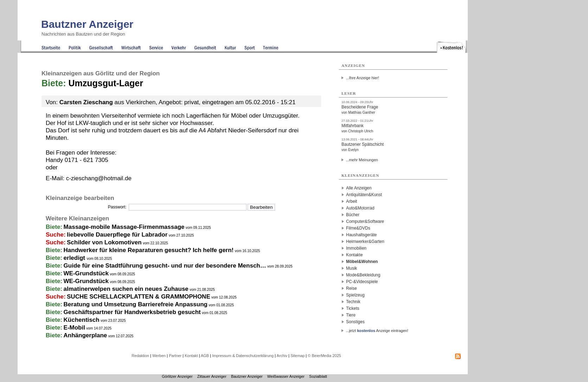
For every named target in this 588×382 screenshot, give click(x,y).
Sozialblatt (318, 376)
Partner (175, 356)
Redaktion (140, 356)
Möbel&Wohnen (362, 262)
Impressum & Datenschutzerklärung (243, 356)
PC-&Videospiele (362, 282)
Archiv (282, 356)
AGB (205, 356)
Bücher (353, 215)
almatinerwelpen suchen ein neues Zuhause (126, 289)
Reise (351, 288)
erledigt (75, 258)
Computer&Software (365, 221)
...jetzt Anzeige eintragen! (377, 331)
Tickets (353, 308)
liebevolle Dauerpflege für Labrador (117, 235)
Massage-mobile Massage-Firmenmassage (124, 227)
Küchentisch (82, 320)
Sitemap (298, 356)
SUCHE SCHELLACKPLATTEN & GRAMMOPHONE (139, 297)
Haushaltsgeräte (361, 235)
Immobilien (356, 248)
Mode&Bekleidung (363, 275)
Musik (351, 268)
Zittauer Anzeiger (212, 376)
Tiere (351, 315)
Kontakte (354, 255)
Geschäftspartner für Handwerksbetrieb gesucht (132, 312)
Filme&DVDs (358, 228)
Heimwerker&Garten (365, 242)
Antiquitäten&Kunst (364, 195)
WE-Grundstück (86, 273)
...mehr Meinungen (362, 160)
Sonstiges (355, 322)
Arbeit (351, 201)
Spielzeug (355, 295)
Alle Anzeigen (359, 188)
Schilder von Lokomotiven (104, 242)
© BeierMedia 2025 (324, 356)
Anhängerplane (85, 335)
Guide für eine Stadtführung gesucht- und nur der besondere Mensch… (165, 266)
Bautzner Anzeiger (87, 24)
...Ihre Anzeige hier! (362, 78)
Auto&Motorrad (360, 208)
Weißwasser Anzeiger (286, 376)
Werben (159, 356)
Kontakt (191, 356)
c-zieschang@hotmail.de (99, 178)
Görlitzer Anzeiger (177, 376)
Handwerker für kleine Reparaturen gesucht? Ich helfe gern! (149, 250)
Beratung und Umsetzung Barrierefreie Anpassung (136, 304)
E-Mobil (74, 328)
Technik (353, 302)
